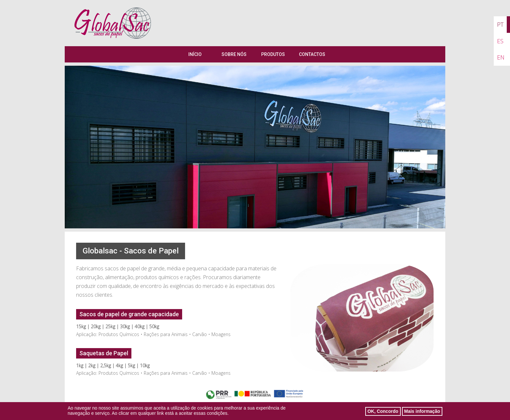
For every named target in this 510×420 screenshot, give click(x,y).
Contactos (312, 54)
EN (501, 57)
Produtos (273, 54)
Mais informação (422, 412)
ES (500, 41)
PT (500, 24)
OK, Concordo (383, 412)
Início (195, 54)
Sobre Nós (234, 54)
